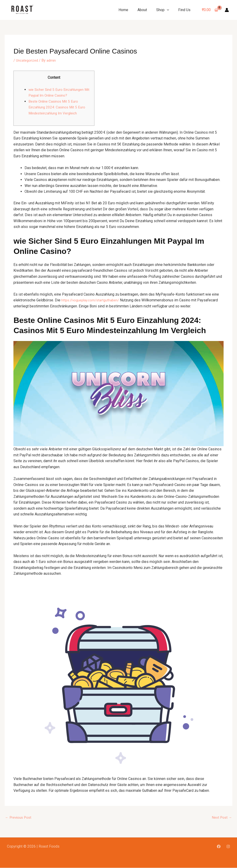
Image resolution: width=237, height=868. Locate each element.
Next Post (221, 817)
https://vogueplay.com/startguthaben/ (92, 300)
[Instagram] (228, 847)
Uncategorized (28, 60)
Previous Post (19, 817)
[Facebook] (219, 847)
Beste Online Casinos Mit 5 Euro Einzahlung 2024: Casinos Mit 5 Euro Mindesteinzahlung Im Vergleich (58, 107)
